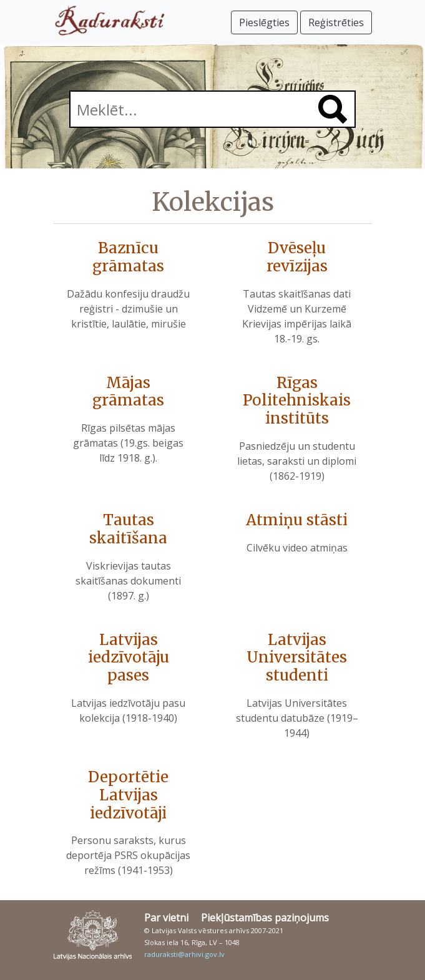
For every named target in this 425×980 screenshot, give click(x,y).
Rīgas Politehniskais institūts (297, 401)
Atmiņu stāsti (297, 520)
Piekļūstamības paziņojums (265, 918)
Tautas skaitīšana (128, 529)
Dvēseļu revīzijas (297, 257)
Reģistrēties (336, 22)
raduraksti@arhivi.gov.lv (184, 954)
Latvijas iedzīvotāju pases (129, 658)
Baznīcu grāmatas (128, 257)
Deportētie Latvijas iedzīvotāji (128, 795)
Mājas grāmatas (128, 392)
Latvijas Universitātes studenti (297, 658)
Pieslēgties (264, 22)
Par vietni (166, 918)
